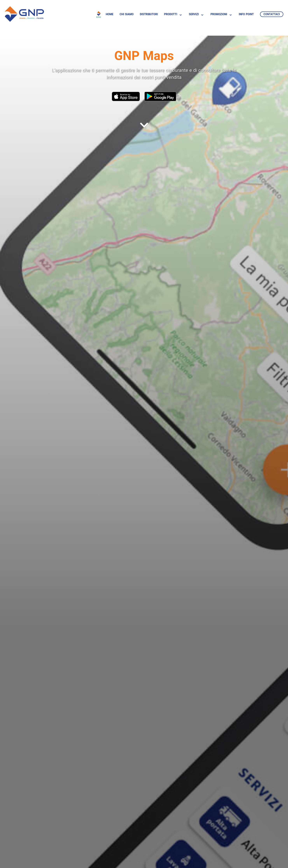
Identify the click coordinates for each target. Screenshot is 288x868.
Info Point (246, 14)
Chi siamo (127, 14)
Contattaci (272, 14)
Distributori (149, 14)
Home (109, 14)
